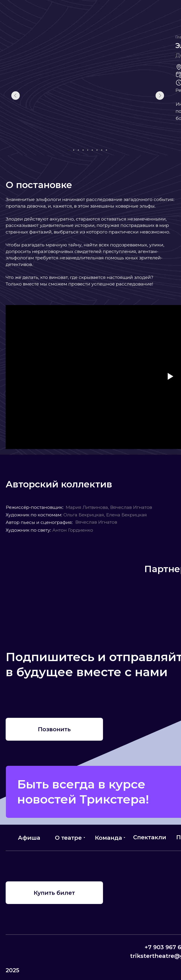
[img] (16, 696)
